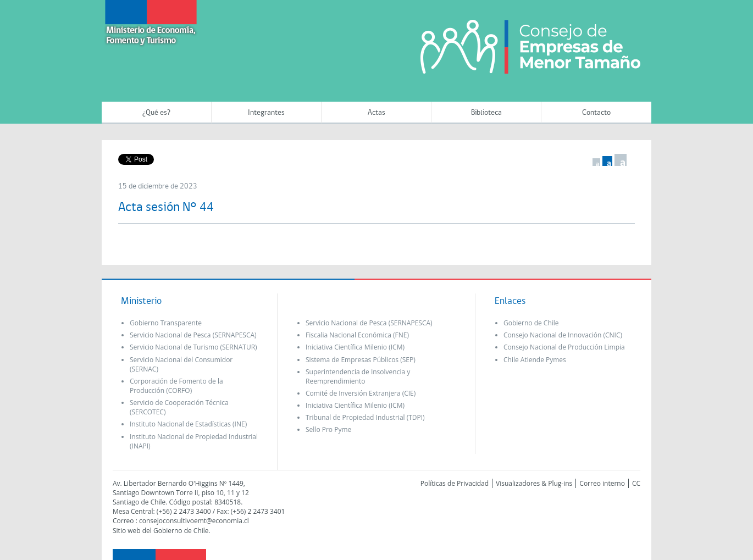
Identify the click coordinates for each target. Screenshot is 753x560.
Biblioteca (486, 113)
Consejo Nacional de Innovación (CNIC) (563, 335)
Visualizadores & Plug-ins (534, 483)
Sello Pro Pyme (328, 429)
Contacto (596, 113)
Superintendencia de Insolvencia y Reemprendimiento (358, 376)
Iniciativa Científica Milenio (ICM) (355, 347)
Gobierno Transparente (166, 323)
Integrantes (266, 113)
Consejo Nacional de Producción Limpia (564, 347)
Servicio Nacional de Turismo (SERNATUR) (193, 347)
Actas (376, 113)
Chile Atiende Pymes (535, 360)
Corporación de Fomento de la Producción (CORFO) (176, 386)
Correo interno (602, 483)
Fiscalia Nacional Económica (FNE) (357, 335)
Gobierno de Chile (531, 323)
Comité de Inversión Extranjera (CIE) (361, 393)
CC (636, 483)
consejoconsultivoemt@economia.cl (194, 521)
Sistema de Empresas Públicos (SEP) (361, 360)
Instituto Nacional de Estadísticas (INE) (188, 424)
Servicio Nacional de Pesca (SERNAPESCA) (193, 335)
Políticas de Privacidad (455, 483)
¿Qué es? (156, 113)
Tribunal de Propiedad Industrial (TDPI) (365, 417)
